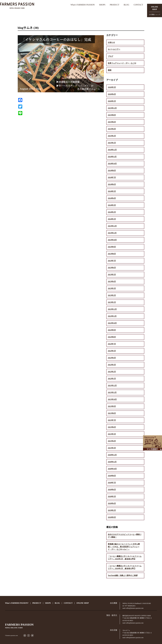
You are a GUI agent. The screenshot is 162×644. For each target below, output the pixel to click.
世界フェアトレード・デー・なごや (122, 63)
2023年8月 (112, 254)
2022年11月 (112, 316)
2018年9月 (112, 517)
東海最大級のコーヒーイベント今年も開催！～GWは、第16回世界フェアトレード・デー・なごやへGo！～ (124, 547)
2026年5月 (112, 87)
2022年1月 (112, 379)
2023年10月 (112, 240)
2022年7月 (112, 344)
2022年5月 (112, 351)
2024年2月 (112, 212)
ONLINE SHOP (83, 603)
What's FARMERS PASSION (83, 5)
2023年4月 (112, 282)
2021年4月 (112, 441)
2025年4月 (112, 129)
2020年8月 (112, 476)
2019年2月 (112, 510)
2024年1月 (112, 219)
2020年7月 (112, 483)
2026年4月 (112, 94)
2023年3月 (112, 288)
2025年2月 (112, 136)
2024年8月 (112, 171)
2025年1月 (112, 143)
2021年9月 (112, 406)
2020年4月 (112, 503)
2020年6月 (112, 490)
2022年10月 (112, 323)
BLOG (126, 5)
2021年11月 (112, 392)
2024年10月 (112, 164)
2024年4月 (112, 198)
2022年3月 (112, 365)
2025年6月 (112, 122)
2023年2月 (112, 295)
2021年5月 (112, 434)
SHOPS (102, 5)
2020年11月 (112, 462)
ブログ (110, 56)
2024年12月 (112, 150)
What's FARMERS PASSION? (17, 603)
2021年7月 (112, 420)
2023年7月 (112, 261)
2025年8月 (112, 115)
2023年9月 (112, 247)
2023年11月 (112, 233)
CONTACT (138, 5)
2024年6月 (112, 184)
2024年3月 (112, 205)
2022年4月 (112, 358)
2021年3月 (112, 448)
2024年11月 (112, 157)
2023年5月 (112, 275)
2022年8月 (112, 337)
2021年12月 (112, 386)
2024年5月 (112, 191)
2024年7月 (112, 177)
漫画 (110, 70)
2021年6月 (112, 427)
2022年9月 (112, 330)
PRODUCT (114, 5)
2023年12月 (112, 226)
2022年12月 (112, 309)
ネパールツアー (114, 49)
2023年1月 (112, 302)
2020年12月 (112, 455)
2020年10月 (112, 469)
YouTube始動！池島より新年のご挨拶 (123, 575)
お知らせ (111, 42)
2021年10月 (112, 399)
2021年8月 (112, 413)
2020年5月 (112, 497)
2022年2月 (112, 372)
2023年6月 (112, 268)
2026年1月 (112, 101)
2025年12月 (112, 108)
